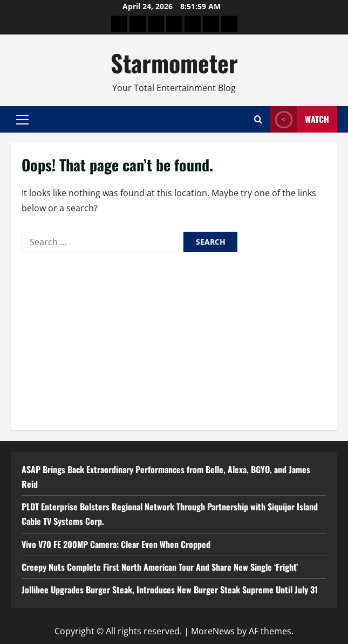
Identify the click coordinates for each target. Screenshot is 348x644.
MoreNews (213, 631)
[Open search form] (258, 119)
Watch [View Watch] (300, 119)
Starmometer (174, 63)
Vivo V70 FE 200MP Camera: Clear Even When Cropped (116, 544)
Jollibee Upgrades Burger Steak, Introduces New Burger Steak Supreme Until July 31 (170, 590)
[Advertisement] (174, 338)
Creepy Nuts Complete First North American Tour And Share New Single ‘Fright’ (160, 567)
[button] (22, 120)
